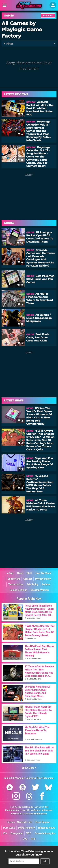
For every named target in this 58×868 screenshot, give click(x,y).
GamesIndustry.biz (45, 833)
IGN (5, 833)
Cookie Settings (18, 590)
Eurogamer (17, 833)
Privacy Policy (43, 579)
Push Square (43, 822)
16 (20, 243)
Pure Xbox (9, 828)
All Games (48, 16)
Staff (29, 573)
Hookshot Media (26, 807)
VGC (29, 833)
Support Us (14, 579)
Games (9, 16)
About (20, 573)
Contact (28, 579)
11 (20, 160)
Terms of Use (16, 584)
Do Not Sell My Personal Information (29, 814)
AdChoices (46, 810)
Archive (46, 584)
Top (10, 573)
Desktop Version (40, 590)
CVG (25, 839)
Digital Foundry (26, 828)
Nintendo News (47, 828)
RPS (33, 839)
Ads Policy (32, 584)
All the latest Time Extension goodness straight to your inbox (29, 853)
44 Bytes (35, 810)
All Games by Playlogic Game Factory (22, 30)
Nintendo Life (25, 822)
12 (20, 285)
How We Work (43, 573)
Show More (29, 768)
